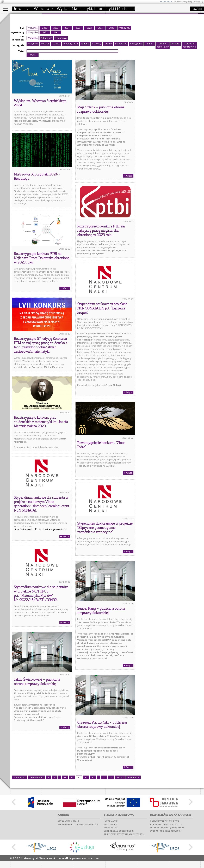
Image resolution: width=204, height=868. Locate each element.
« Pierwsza (20, 809)
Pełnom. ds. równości (25, 42)
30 (79, 809)
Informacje (111, 853)
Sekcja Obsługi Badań (89, 36)
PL (194, 9)
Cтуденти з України (25, 39)
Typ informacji (18, 70)
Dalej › (120, 809)
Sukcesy (142, 42)
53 (111, 809)
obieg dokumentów (88, 39)
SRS (152, 15)
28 (65, 809)
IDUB (80, 42)
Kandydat (20, 24)
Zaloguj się (198, 2)
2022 (89, 60)
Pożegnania (136, 75)
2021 (100, 60)
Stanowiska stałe (69, 853)
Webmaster (111, 859)
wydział (50, 17)
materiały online (118, 27)
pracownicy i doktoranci (58, 36)
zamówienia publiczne (58, 42)
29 (72, 809)
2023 (78, 60)
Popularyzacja (70, 75)
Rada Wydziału (54, 30)
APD (158, 15)
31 (86, 809)
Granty (108, 75)
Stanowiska (121, 75)
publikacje (83, 30)
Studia (56, 75)
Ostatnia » (134, 809)
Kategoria (19, 77)
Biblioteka (144, 32)
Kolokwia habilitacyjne (189, 77)
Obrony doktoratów (163, 77)
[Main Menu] (5, 9)
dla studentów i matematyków (118, 31)
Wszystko (33, 60)
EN (200, 9)
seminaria (83, 27)
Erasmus (19, 36)
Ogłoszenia (61, 70)
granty (81, 33)
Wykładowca (21, 33)
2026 (45, 60)
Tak (45, 64)
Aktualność (46, 70)
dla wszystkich (117, 36)
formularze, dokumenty (58, 39)
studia (17, 17)
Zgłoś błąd (110, 856)
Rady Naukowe (54, 33)
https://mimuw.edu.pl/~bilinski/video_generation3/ (40, 561)
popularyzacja (119, 17)
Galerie (160, 35)
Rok (22, 60)
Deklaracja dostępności (119, 863)
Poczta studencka (149, 25)
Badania (85, 75)
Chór (156, 32)
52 (104, 809)
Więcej (129, 207)
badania (82, 17)
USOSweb (143, 15)
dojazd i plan (53, 24)
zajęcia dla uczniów (120, 24)
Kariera (144, 38)
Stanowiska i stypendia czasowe (78, 856)
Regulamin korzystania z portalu (125, 866)
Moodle (142, 19)
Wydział (45, 75)
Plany (152, 19)
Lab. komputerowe (149, 22)
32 (93, 809)
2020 (112, 60)
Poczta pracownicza (150, 28)
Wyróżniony (18, 64)
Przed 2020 (124, 60)
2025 (56, 60)
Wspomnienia (146, 35)
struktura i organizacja (58, 27)
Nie (56, 64)
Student (19, 27)
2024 (67, 60)
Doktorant (20, 30)
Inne (150, 75)
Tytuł (21, 83)
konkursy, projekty (119, 39)
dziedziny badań (87, 24)
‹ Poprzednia (36, 809)
